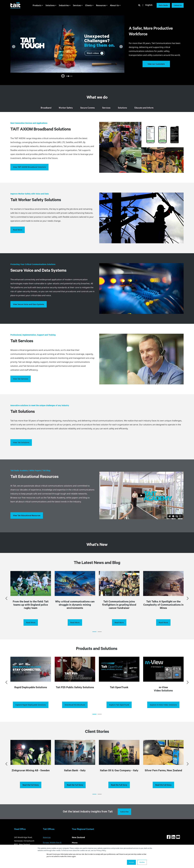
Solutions (122, 108)
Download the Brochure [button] (75, 705)
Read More (18, 230)
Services (106, 108)
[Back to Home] (15, 5)
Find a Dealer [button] (163, 5)
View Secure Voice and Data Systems (29, 304)
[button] (94, 632)
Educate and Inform (144, 108)
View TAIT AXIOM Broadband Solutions (29, 167)
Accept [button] (131, 862)
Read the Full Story (31, 785)
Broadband (46, 108)
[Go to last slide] (14, 47)
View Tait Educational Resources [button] (27, 515)
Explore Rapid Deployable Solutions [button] (31, 705)
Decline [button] (142, 862)
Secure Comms (88, 108)
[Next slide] (121, 47)
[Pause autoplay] (63, 76)
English (149, 5)
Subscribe (124, 812)
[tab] (67, 76)
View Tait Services (21, 379)
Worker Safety (66, 108)
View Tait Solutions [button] (21, 442)
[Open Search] (140, 5)
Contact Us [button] (178, 5)
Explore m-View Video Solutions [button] (163, 705)
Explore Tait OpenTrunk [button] (119, 705)
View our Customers (156, 64)
